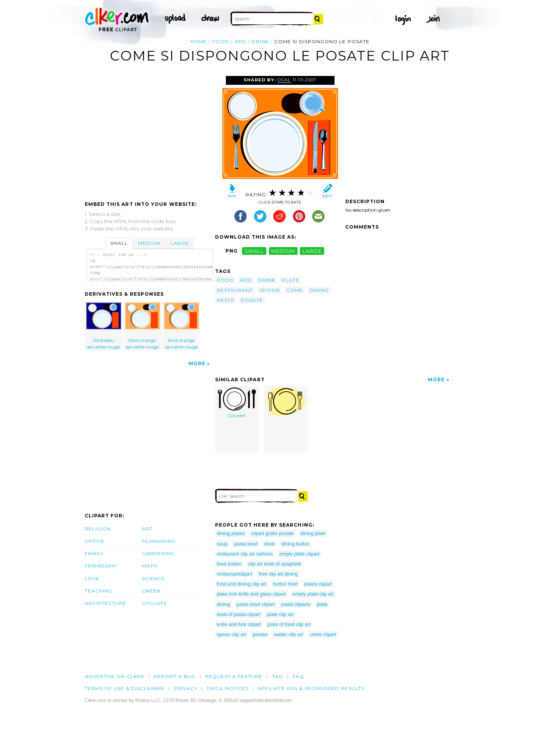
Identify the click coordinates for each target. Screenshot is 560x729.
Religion (98, 529)
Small (119, 243)
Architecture (106, 603)
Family (94, 553)
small (254, 251)
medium (283, 251)
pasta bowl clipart (256, 604)
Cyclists (154, 603)
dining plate (313, 533)
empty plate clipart (299, 554)
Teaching (99, 591)
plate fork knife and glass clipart (251, 594)
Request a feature (234, 676)
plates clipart (318, 584)
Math (150, 566)
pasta (226, 300)
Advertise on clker (115, 676)
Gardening (159, 553)
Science (154, 578)
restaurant (235, 290)
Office (95, 541)
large (312, 251)
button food (285, 584)
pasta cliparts (296, 604)
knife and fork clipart (239, 624)
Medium (149, 243)
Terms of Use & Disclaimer (125, 688)
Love (92, 578)
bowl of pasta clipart (239, 614)
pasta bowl (246, 544)
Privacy (186, 688)
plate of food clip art (289, 624)
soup (222, 544)
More (197, 363)
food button (229, 564)
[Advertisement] (150, 134)
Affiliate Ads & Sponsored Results (311, 688)
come (295, 290)
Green (151, 591)
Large (180, 243)
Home (199, 41)
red (240, 41)
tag (278, 676)
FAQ (298, 676)
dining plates (231, 533)
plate (290, 280)
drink (260, 41)
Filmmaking (159, 541)
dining (319, 290)
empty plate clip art (313, 594)
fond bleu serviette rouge (104, 326)
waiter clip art (288, 634)
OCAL (284, 80)
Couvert (237, 403)
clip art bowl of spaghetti (275, 564)
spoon (269, 290)
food (221, 41)
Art (147, 529)
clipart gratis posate (272, 533)
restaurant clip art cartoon (245, 554)
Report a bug (175, 676)
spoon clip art (232, 634)
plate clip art (280, 614)
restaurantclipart (235, 574)
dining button (295, 544)
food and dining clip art (242, 584)
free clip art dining (278, 574)
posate (252, 300)
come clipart (323, 634)
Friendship (101, 566)
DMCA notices (228, 688)
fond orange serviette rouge (143, 326)
